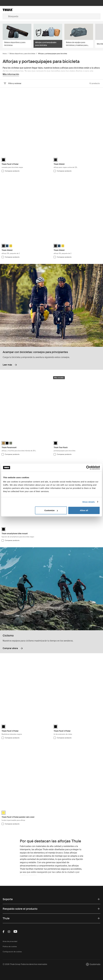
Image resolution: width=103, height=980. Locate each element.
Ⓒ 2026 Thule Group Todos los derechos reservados (25, 964)
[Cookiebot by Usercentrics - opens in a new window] (88, 468)
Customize (51, 510)
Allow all (84, 510)
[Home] (19, 10)
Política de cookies (10, 947)
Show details (89, 502)
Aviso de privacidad (10, 941)
